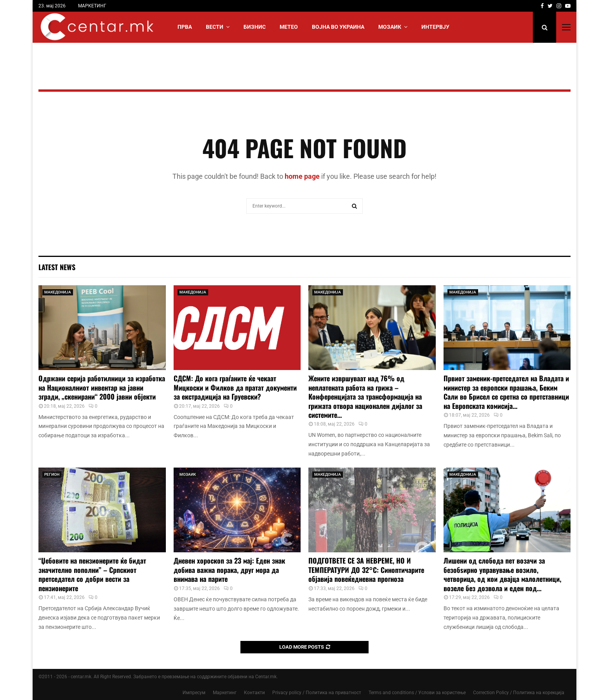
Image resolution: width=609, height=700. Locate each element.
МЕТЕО (289, 27)
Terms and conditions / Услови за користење (417, 693)
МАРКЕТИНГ (92, 6)
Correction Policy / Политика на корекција (519, 693)
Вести (215, 27)
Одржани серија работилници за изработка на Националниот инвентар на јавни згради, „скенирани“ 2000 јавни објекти (102, 387)
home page (302, 176)
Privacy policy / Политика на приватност (317, 693)
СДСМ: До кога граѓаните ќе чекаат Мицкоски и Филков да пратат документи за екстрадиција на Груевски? (235, 387)
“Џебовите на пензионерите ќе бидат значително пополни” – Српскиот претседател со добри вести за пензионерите (92, 574)
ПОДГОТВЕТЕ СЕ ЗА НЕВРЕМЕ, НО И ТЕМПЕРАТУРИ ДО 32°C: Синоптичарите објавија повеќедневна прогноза (366, 570)
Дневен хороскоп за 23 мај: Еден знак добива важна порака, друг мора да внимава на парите (229, 570)
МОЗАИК (390, 27)
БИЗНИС (255, 27)
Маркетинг (225, 693)
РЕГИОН (52, 474)
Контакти (254, 693)
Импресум (194, 693)
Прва (185, 27)
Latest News (57, 267)
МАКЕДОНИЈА (58, 292)
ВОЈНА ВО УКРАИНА (338, 27)
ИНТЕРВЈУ (435, 27)
